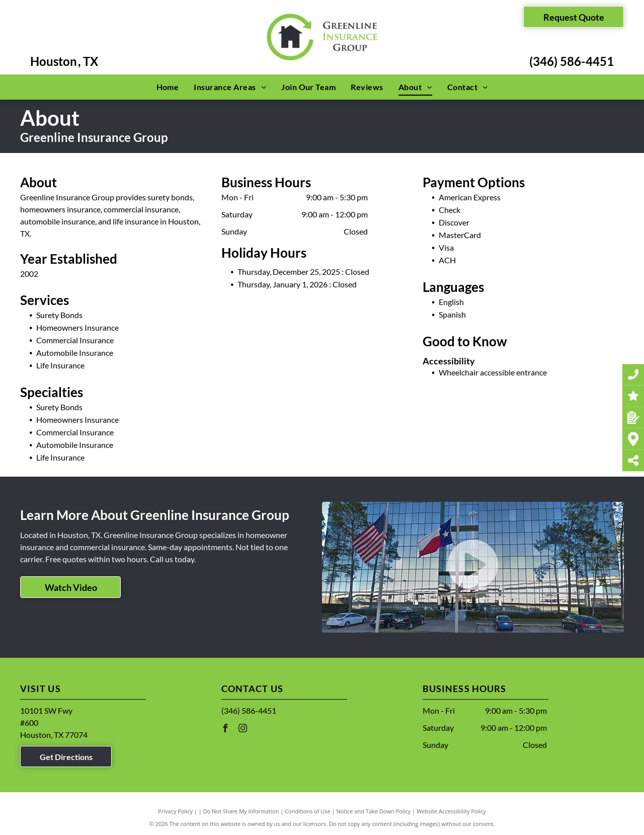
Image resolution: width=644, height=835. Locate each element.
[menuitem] (168, 87)
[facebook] (225, 730)
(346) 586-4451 (572, 61)
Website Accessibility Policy (451, 811)
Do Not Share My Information (241, 811)
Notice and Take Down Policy (374, 811)
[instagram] (243, 730)
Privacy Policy (175, 811)
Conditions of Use (308, 811)
